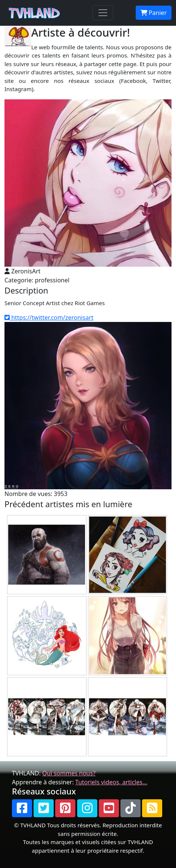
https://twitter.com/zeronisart (49, 317)
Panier (154, 13)
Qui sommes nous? (69, 773)
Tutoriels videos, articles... (111, 782)
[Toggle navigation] (103, 13)
